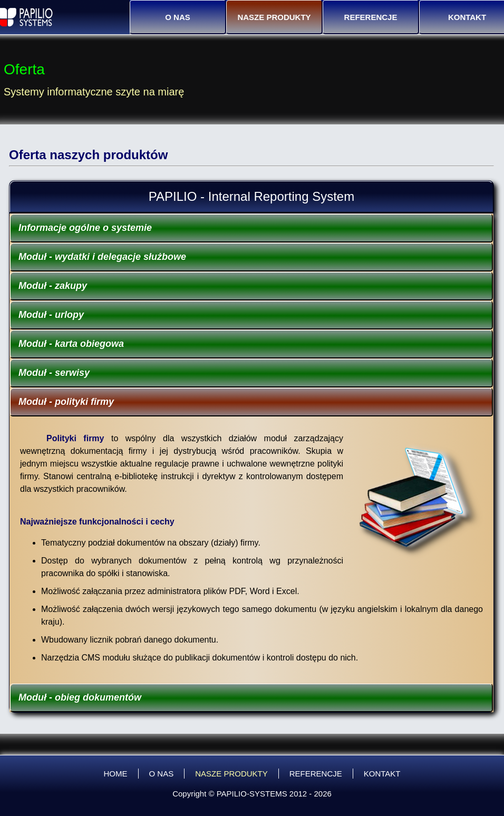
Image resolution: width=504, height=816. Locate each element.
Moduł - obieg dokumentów (80, 697)
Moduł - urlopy (51, 315)
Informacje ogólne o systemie (85, 228)
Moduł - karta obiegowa (71, 344)
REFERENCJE (371, 17)
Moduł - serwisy (54, 373)
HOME (116, 774)
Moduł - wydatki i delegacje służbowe (102, 257)
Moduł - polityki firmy (66, 402)
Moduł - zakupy (53, 286)
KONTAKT (382, 774)
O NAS (178, 17)
